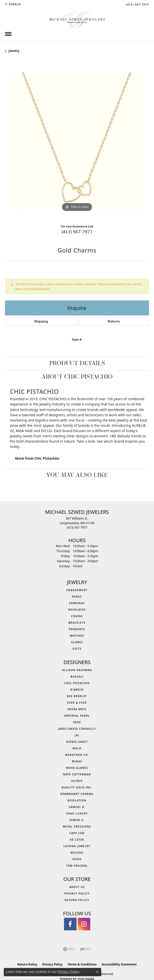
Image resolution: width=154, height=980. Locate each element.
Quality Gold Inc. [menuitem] (77, 787)
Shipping (41, 321)
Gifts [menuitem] (77, 649)
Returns (114, 321)
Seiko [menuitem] (77, 859)
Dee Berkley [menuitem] (77, 696)
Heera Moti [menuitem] (77, 709)
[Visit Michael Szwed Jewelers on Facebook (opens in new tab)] (70, 924)
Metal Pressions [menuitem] (77, 827)
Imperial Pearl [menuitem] (77, 716)
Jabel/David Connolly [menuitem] (77, 729)
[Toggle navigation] (8, 34)
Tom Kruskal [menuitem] (77, 866)
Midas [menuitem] (77, 761)
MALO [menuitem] (77, 748)
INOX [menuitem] (77, 722)
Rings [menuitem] (77, 597)
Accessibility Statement (119, 964)
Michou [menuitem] (77, 853)
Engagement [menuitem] (77, 590)
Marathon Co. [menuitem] (77, 755)
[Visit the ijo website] (86, 949)
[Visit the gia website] (69, 949)
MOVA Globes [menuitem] (77, 768)
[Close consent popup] (97, 972)
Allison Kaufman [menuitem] (77, 670)
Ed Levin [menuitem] (77, 840)
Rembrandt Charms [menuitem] (77, 794)
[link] (137, 4)
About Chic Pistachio (77, 377)
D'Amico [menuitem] (77, 690)
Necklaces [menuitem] (77, 610)
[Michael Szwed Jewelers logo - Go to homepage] (77, 20)
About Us (77, 887)
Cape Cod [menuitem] (77, 833)
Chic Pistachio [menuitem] (77, 683)
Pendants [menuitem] (77, 629)
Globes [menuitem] (77, 642)
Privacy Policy (77, 893)
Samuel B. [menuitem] (77, 807)
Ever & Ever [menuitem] (77, 703)
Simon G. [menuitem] (77, 820)
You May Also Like (77, 475)
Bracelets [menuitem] (77, 623)
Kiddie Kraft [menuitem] (77, 742)
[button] (13, 4)
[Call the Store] (77, 527)
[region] (77, 141)
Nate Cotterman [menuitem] (77, 774)
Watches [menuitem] (77, 636)
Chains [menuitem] (77, 616)
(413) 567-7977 (77, 232)
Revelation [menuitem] (77, 800)
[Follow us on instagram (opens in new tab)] (84, 924)
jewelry (14, 51)
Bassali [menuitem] (77, 677)
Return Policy (77, 900)
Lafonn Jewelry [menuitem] (77, 846)
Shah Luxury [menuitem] (77, 813)
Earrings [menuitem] (77, 603)
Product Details (77, 364)
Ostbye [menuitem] (77, 781)
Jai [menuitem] (77, 735)
